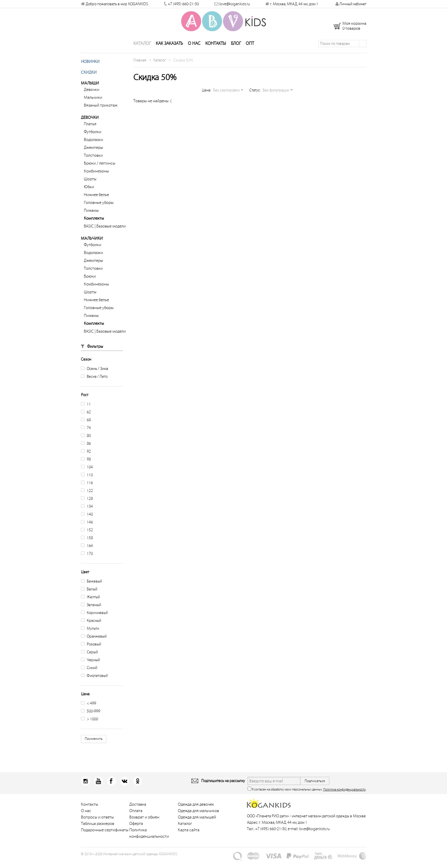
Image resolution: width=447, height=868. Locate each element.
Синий (89, 674)
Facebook (109, 788)
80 (86, 442)
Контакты (216, 50)
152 (87, 537)
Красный (91, 627)
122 (87, 497)
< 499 (89, 710)
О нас (194, 50)
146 (87, 529)
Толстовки (93, 162)
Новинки (90, 68)
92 (86, 458)
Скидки (89, 79)
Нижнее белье (96, 201)
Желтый (90, 604)
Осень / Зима (94, 375)
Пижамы (91, 217)
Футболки (93, 139)
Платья (90, 131)
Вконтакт (120, 788)
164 (87, 552)
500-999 (91, 718)
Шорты (90, 186)
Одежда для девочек (196, 811)
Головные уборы (99, 209)
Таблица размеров (98, 830)
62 (86, 419)
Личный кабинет (351, 4)
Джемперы (93, 154)
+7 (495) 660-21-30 (183, 4)
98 (86, 466)
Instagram (85, 788)
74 (86, 434)
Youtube (97, 788)
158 (87, 545)
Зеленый (91, 612)
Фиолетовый (94, 682)
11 (86, 411)
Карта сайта (189, 837)
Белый (89, 596)
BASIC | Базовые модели (105, 233)
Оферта (136, 830)
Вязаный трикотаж (101, 112)
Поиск (362, 50)
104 (87, 474)
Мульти (90, 635)
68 (86, 427)
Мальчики (93, 104)
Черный (90, 667)
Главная (140, 67)
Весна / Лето (94, 383)
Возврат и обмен (144, 824)
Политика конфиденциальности (344, 796)
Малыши (90, 90)
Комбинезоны (96, 178)
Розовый (91, 651)
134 (87, 513)
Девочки (92, 96)
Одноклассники (132, 788)
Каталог (142, 50)
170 (87, 560)
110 (87, 482)
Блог (236, 50)
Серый (89, 659)
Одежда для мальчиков (198, 817)
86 (86, 450)
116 (87, 489)
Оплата (136, 817)
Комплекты (94, 225)
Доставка (138, 811)
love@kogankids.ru (235, 4)
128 (87, 505)
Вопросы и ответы (97, 824)
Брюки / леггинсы (100, 170)
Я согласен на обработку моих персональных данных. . (307, 796)
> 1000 (90, 726)
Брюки (90, 283)
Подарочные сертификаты (105, 837)
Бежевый (91, 588)
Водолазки (93, 146)
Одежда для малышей (197, 824)
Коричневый (94, 619)
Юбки (89, 194)
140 (87, 521)
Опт (250, 50)
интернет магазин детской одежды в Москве (329, 823)
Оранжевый (94, 643)
